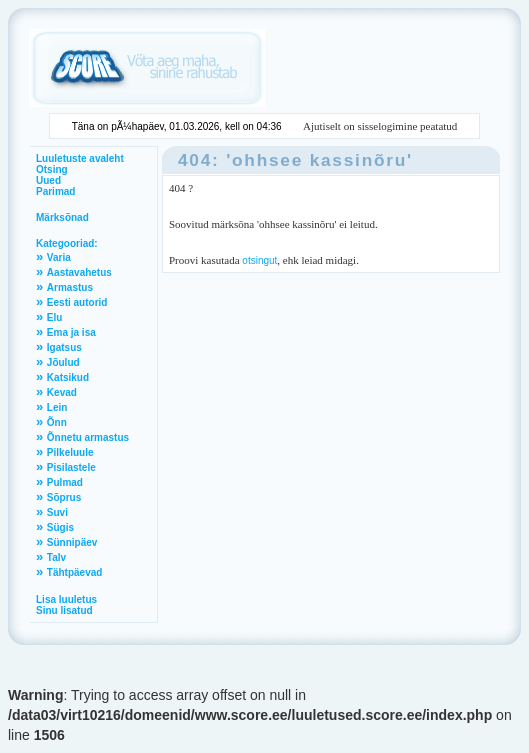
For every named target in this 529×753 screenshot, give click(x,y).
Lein (57, 407)
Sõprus (64, 497)
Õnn (57, 422)
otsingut (259, 260)
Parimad (55, 191)
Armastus (70, 287)
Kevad (62, 392)
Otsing (52, 169)
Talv (56, 557)
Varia (59, 257)
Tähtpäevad (75, 572)
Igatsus (64, 347)
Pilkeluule (70, 452)
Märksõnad (62, 217)
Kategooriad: (67, 243)
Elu (55, 317)
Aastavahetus (79, 272)
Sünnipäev (72, 542)
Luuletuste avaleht (80, 158)
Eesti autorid (77, 302)
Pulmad (65, 482)
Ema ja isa (71, 332)
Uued (48, 180)
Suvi (57, 512)
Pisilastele (71, 467)
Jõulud (63, 362)
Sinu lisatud (64, 610)
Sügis (60, 527)
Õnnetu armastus (88, 437)
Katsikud (68, 377)
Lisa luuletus (66, 599)
